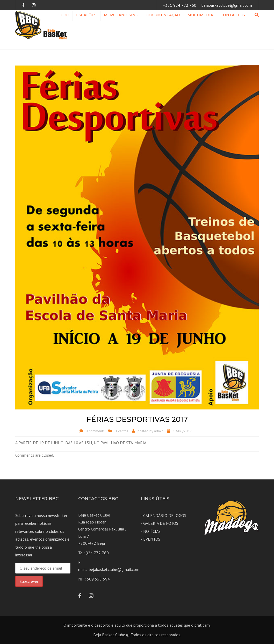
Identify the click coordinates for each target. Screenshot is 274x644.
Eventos (122, 431)
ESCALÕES (86, 15)
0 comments (95, 431)
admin (159, 431)
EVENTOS (152, 539)
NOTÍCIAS (152, 531)
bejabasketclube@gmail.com (227, 5)
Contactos (233, 15)
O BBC (63, 15)
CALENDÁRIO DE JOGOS (165, 515)
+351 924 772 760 (180, 5)
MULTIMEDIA (200, 15)
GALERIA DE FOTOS (161, 523)
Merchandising (121, 15)
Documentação (163, 15)
